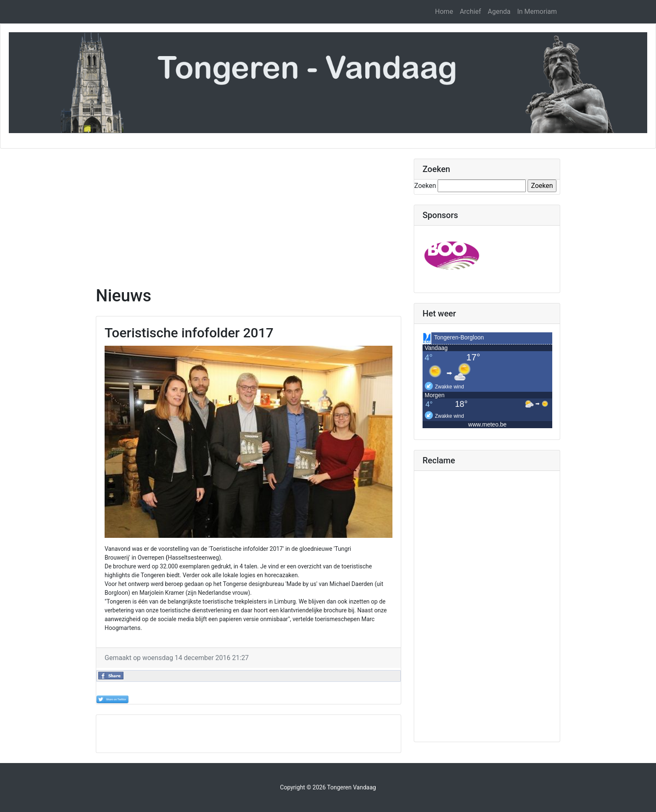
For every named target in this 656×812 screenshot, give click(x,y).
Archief (470, 12)
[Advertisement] (249, 217)
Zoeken (425, 186)
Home (444, 12)
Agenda (499, 12)
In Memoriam (537, 12)
